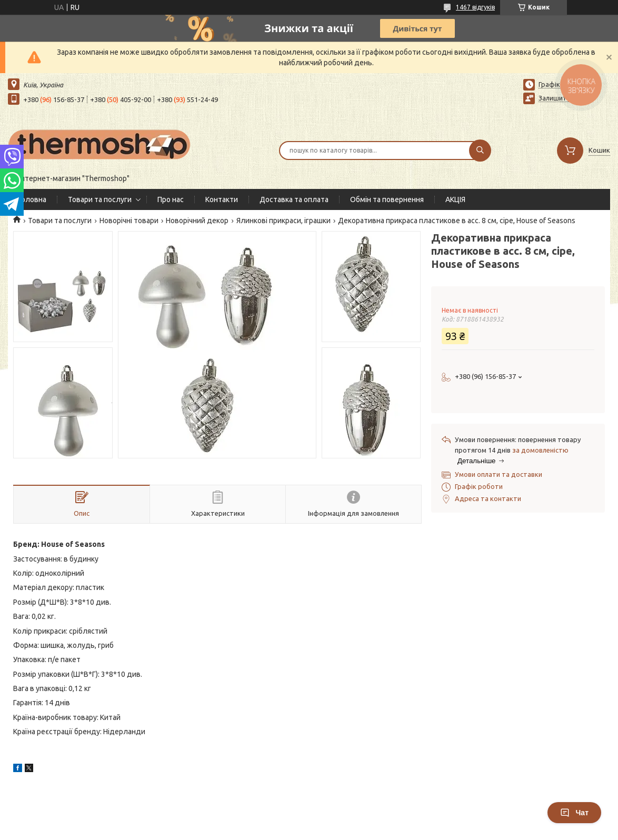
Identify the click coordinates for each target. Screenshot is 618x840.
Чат (574, 813)
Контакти (222, 199)
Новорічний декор (197, 221)
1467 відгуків (475, 7)
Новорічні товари (129, 221)
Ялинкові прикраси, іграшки (283, 221)
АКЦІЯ (455, 199)
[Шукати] (480, 151)
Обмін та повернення (387, 199)
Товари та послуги (100, 199)
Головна (32, 199)
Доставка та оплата (294, 199)
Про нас (171, 199)
